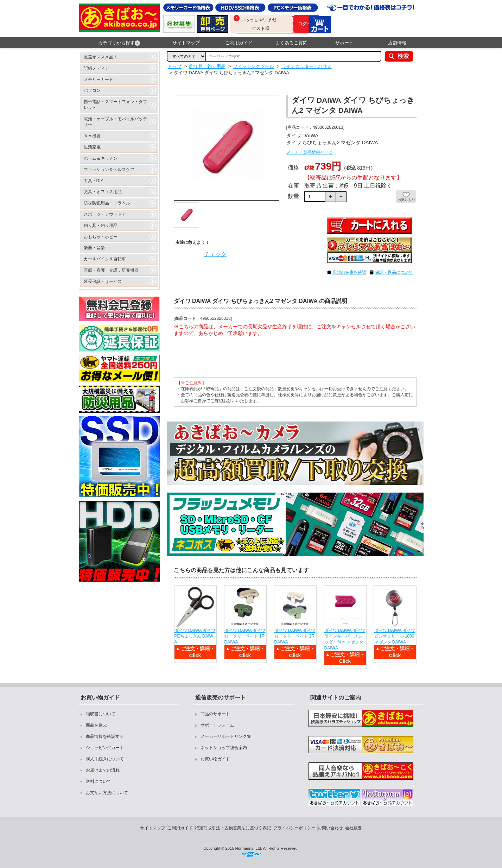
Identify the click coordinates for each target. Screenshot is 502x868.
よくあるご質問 (291, 43)
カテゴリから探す (119, 43)
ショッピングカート (105, 748)
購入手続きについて (105, 759)
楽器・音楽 (94, 248)
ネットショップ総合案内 (224, 748)
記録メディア (96, 68)
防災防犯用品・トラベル (107, 203)
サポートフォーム (217, 725)
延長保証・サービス (103, 281)
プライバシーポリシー (294, 828)
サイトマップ (186, 43)
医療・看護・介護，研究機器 (111, 270)
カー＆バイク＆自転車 (105, 259)
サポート (344, 43)
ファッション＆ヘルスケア (109, 170)
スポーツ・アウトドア (105, 214)
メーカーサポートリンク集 (226, 736)
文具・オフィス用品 (103, 192)
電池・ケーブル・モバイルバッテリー (115, 122)
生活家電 (92, 147)
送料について (99, 781)
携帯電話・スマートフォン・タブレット (115, 105)
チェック (215, 254)
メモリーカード (99, 80)
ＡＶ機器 (92, 136)
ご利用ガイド (239, 43)
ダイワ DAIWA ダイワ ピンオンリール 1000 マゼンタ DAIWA (395, 636)
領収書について (101, 714)
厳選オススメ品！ (101, 57)
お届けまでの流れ (103, 770)
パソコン (92, 90)
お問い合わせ (330, 828)
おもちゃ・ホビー (101, 237)
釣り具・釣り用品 (101, 226)
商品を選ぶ (96, 725)
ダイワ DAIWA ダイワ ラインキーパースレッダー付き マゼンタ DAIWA (345, 639)
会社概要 (354, 828)
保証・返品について (394, 272)
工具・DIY (94, 181)
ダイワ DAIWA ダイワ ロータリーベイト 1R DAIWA (245, 636)
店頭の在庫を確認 (349, 272)
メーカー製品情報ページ (310, 152)
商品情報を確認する (105, 736)
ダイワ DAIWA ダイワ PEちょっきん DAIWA (195, 636)
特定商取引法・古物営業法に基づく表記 (233, 828)
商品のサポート (215, 714)
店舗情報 (397, 43)
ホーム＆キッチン (101, 158)
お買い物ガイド (215, 759)
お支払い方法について (107, 793)
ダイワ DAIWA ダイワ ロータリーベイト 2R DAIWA (295, 636)
